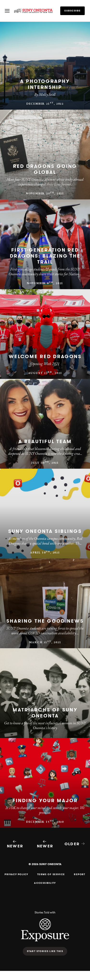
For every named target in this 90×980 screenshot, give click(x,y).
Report (80, 874)
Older (75, 844)
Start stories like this (45, 951)
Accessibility (45, 883)
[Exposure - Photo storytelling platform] (45, 940)
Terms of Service (51, 874)
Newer (15, 844)
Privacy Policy (16, 874)
